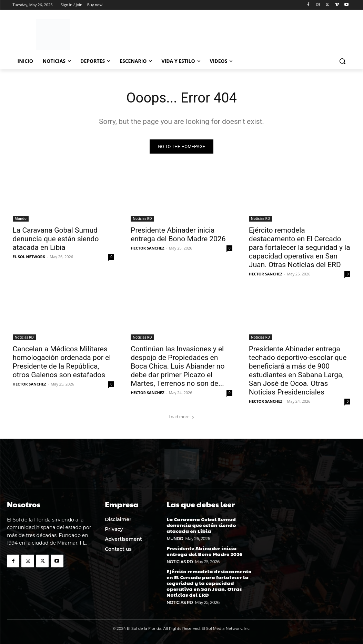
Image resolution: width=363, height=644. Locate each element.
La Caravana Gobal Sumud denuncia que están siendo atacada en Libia (56, 239)
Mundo (21, 218)
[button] (342, 61)
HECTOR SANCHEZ (147, 248)
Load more (181, 417)
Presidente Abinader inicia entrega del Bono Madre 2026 (178, 235)
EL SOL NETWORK (29, 257)
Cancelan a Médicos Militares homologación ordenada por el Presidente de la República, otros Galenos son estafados (62, 362)
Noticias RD (142, 218)
